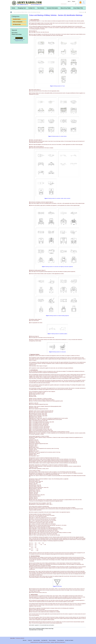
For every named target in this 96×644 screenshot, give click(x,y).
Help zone (25, 640)
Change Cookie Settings (17, 34)
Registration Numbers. (35, 354)
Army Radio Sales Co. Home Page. (36, 630)
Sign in (69, 1)
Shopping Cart (22, 8)
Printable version (82, 12)
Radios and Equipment (18, 22)
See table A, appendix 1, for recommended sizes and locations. (42, 625)
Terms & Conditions (52, 640)
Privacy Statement (61, 640)
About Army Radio (66, 8)
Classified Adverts (17, 19)
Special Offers (15, 33)
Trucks (32, 31)
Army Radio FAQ (78, 8)
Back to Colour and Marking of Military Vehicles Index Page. (41, 629)
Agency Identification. (35, 20)
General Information (52, 8)
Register (74, 1)
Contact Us (31, 8)
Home (13, 8)
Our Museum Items (17, 24)
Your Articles (41, 8)
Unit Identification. (34, 370)
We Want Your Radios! (69, 640)
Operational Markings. (35, 556)
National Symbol (34, 595)
